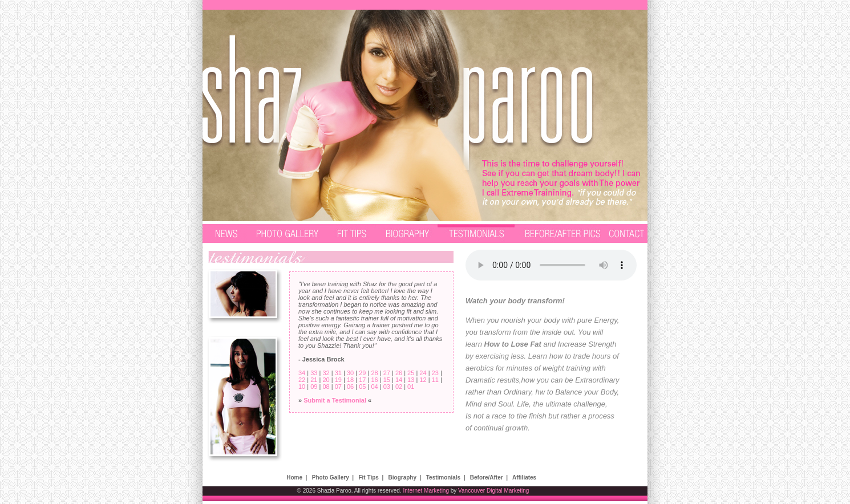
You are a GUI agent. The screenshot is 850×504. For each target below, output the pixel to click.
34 (302, 373)
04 (374, 387)
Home (294, 477)
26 (399, 373)
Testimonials (443, 477)
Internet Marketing (426, 491)
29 (362, 373)
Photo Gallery (331, 477)
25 (411, 373)
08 (326, 387)
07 (338, 387)
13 (411, 380)
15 (387, 380)
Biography (402, 477)
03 (387, 387)
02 (399, 387)
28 (374, 373)
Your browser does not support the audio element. (551, 265)
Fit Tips (368, 477)
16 (374, 380)
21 (314, 380)
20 (326, 380)
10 (302, 387)
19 (338, 380)
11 (435, 380)
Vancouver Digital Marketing (493, 491)
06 (350, 387)
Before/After (487, 477)
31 (338, 373)
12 (423, 380)
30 (350, 373)
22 (302, 380)
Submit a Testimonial (335, 400)
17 (362, 380)
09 (314, 387)
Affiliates (524, 477)
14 (399, 380)
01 (411, 387)
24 (423, 373)
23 (435, 373)
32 (326, 373)
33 (314, 373)
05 (362, 387)
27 (387, 373)
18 (350, 380)
